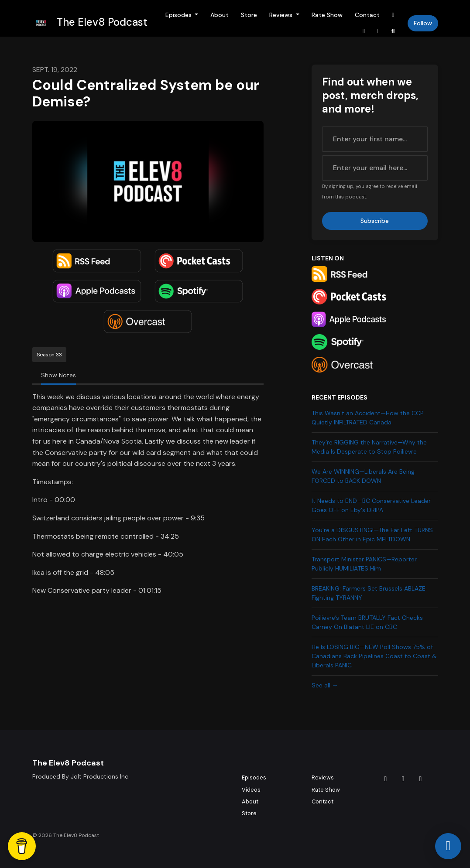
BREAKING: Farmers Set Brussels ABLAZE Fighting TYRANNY (369, 593)
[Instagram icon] (403, 779)
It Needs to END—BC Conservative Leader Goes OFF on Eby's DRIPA (371, 505)
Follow (423, 23)
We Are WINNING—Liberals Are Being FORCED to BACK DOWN (363, 476)
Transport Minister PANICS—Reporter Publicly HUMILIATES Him (364, 564)
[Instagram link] (364, 31)
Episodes (179, 15)
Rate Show (327, 15)
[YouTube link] (379, 31)
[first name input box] (375, 139)
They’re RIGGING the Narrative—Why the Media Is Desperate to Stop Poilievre (369, 447)
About (220, 15)
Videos (251, 790)
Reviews (282, 15)
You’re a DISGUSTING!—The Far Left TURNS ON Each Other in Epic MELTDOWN (372, 535)
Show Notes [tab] (58, 375)
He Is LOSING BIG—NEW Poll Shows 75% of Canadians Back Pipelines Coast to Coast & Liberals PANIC (374, 656)
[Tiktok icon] (386, 779)
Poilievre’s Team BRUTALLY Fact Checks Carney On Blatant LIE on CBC (367, 622)
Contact (367, 15)
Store (249, 15)
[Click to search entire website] (393, 31)
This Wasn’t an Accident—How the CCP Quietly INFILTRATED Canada (368, 418)
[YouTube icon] (421, 779)
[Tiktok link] (393, 15)
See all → (325, 685)
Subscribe (375, 221)
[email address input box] (375, 168)
